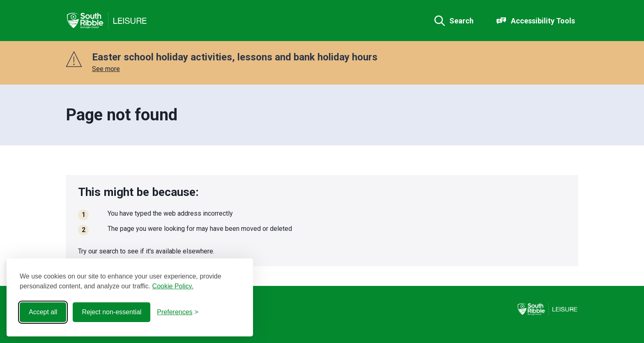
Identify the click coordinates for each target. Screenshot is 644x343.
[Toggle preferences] (178, 312)
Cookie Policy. (173, 286)
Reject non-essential (112, 312)
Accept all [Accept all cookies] (43, 312)
